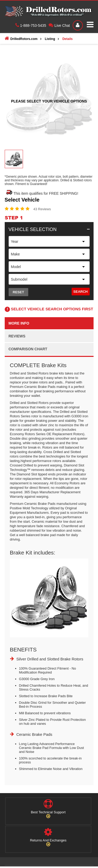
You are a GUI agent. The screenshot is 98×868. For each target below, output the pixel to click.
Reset (18, 292)
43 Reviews (42, 209)
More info (19, 323)
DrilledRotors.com (21, 38)
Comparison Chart (28, 349)
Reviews (17, 336)
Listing (50, 39)
